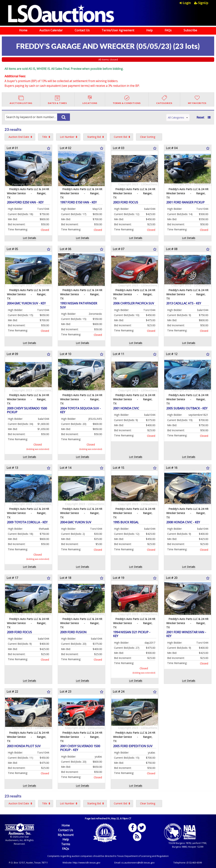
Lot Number (67, 137)
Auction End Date (19, 137)
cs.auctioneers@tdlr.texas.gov (138, 863)
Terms (66, 844)
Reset (200, 117)
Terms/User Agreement (118, 30)
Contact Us (82, 30)
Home (23, 30)
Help (149, 30)
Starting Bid (94, 137)
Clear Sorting (148, 137)
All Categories (178, 117)
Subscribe (190, 30)
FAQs (168, 30)
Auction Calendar (51, 30)
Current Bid (120, 137)
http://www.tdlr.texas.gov (87, 863)
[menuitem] (187, 3)
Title (45, 137)
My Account (66, 835)
